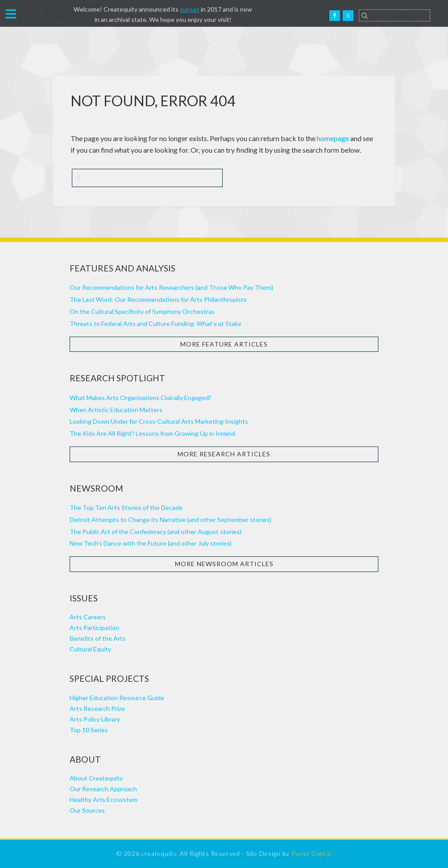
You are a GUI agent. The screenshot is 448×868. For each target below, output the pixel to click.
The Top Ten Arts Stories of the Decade (126, 507)
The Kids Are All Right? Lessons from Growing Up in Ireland (152, 433)
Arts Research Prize (97, 708)
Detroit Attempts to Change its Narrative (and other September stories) (170, 520)
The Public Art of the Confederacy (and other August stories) (156, 532)
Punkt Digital (311, 853)
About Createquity (96, 778)
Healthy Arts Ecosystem (104, 799)
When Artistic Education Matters (116, 410)
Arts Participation (94, 628)
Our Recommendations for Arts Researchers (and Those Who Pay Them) (171, 287)
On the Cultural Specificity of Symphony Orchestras (142, 311)
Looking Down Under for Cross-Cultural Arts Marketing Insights (159, 421)
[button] (11, 13)
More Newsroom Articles (224, 564)
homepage (333, 138)
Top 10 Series (89, 730)
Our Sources (87, 810)
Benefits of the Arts (98, 638)
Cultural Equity (90, 649)
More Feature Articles (224, 344)
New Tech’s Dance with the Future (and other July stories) (151, 543)
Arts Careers (88, 617)
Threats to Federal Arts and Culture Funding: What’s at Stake (156, 323)
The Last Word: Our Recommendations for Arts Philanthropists (158, 299)
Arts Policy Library (95, 719)
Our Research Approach (103, 789)
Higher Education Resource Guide (117, 698)
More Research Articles (224, 454)
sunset (190, 9)
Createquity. (46, 16)
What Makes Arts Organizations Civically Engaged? (141, 398)
